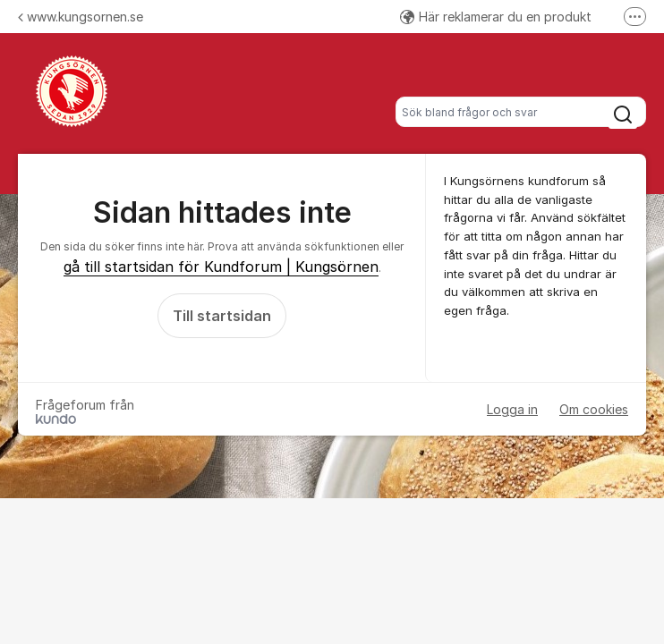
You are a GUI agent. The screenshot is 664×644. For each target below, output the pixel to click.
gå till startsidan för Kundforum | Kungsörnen (221, 267)
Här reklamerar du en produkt (496, 17)
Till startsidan (222, 316)
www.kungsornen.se (81, 17)
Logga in (512, 409)
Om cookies (594, 409)
